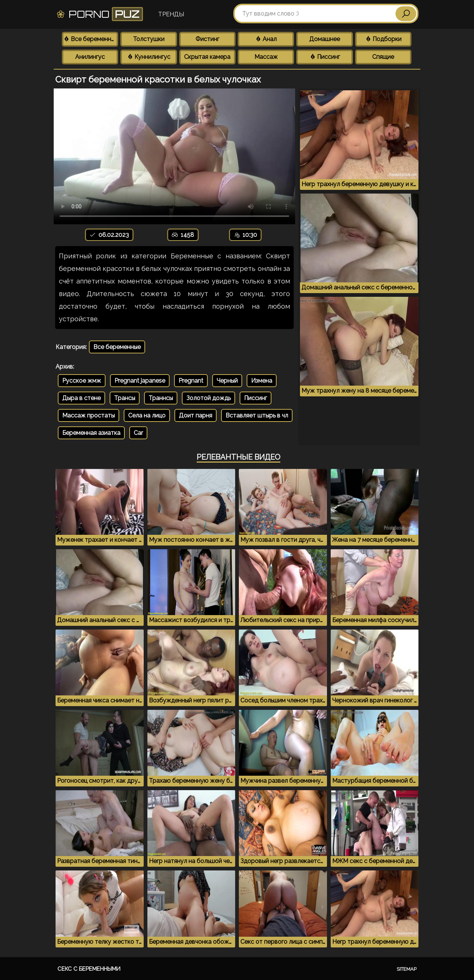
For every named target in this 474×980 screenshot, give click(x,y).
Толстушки (149, 39)
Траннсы (161, 398)
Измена (262, 381)
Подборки (383, 39)
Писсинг (325, 57)
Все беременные (91, 39)
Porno (99, 14)
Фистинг (207, 39)
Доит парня (196, 415)
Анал (266, 39)
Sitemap (407, 969)
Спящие (383, 57)
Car (138, 433)
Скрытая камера (207, 57)
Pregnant (191, 381)
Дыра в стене (81, 398)
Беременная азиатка (91, 433)
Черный (227, 381)
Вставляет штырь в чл (257, 415)
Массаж (266, 57)
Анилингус (90, 57)
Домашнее (325, 39)
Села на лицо (147, 415)
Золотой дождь (208, 398)
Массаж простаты (89, 415)
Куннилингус (149, 57)
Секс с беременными (89, 969)
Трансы (125, 398)
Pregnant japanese (140, 381)
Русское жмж (82, 381)
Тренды (171, 14)
